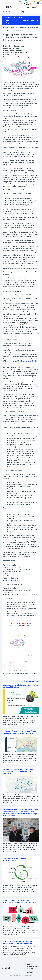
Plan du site (31, 972)
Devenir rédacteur (31, 7)
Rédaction (30, 964)
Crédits (29, 970)
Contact (27, 5)
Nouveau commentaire (32, 681)
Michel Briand (25, 671)
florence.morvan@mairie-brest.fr (14, 580)
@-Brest (17, 18)
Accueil (8, 18)
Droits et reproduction (34, 966)
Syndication (31, 968)
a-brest (7, 7)
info (5, 675)
